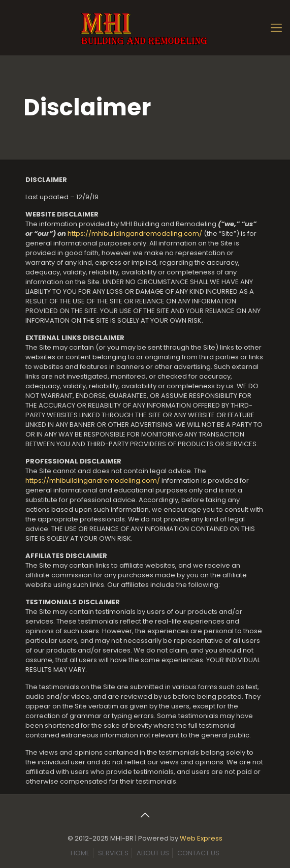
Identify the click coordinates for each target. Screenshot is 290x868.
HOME (80, 853)
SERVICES (113, 853)
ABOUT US (153, 853)
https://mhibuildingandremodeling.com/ (135, 234)
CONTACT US (198, 853)
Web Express (201, 838)
